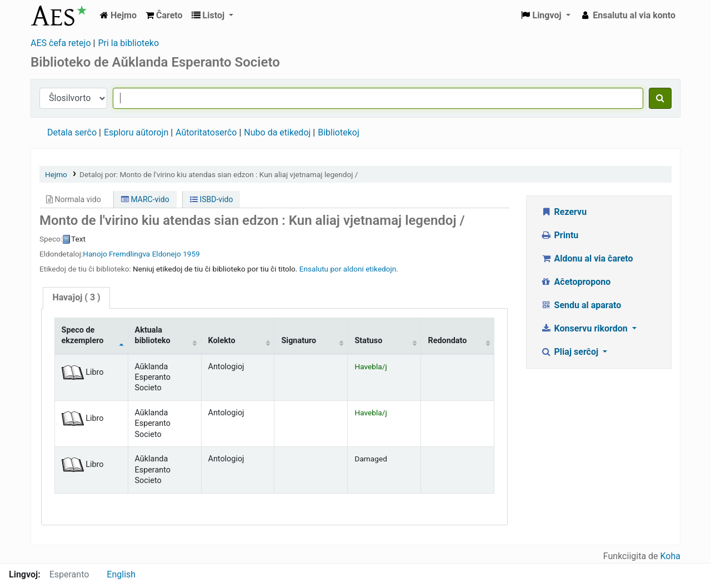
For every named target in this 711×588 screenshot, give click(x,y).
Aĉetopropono (575, 282)
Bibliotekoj (339, 132)
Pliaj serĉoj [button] (570, 352)
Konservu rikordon (585, 328)
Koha (670, 556)
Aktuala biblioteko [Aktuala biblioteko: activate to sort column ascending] (153, 335)
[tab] (76, 298)
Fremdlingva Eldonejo (145, 254)
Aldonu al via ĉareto (587, 258)
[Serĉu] (660, 98)
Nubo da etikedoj (277, 132)
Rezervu (564, 212)
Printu (559, 235)
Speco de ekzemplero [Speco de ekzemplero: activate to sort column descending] (83, 335)
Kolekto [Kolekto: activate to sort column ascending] (222, 341)
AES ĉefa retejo (61, 43)
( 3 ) (76, 297)
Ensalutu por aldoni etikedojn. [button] (349, 269)
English (121, 574)
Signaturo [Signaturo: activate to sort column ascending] (299, 341)
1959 (191, 254)
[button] (164, 16)
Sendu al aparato (581, 305)
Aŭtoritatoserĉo (206, 132)
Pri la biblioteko (128, 43)
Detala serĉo (72, 132)
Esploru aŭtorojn (136, 132)
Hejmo (56, 174)
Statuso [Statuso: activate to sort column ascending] (368, 341)
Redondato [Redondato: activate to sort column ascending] (447, 341)
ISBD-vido (211, 199)
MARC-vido (145, 199)
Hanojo (95, 254)
